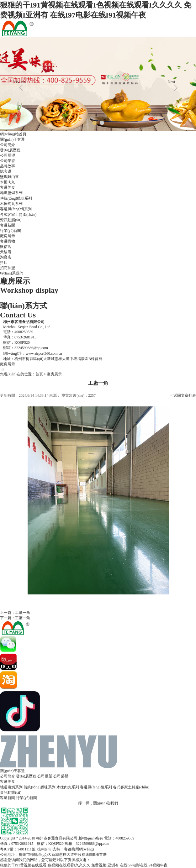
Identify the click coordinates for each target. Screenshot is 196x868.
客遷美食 (8, 187)
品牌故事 (8, 166)
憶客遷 (6, 171)
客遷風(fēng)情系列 (16, 209)
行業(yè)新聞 (11, 231)
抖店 (4, 263)
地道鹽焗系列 (11, 193)
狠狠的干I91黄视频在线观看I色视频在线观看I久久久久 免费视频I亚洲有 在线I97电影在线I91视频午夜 (84, 865)
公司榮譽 (8, 161)
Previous (19, 82)
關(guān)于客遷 (12, 139)
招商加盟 (8, 268)
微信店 (6, 247)
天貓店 (6, 252)
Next (171, 82)
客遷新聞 (8, 225)
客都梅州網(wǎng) (79, 849)
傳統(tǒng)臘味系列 (16, 198)
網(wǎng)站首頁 (13, 134)
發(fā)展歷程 (10, 150)
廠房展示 (8, 236)
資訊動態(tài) (11, 220)
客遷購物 (8, 241)
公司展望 (8, 155)
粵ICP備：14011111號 (18, 849)
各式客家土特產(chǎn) (18, 215)
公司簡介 (8, 145)
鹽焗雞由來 (9, 177)
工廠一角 (23, 613)
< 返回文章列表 (183, 395)
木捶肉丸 (8, 182)
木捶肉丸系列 (11, 204)
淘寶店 (6, 257)
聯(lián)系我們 (12, 273)
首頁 (39, 374)
